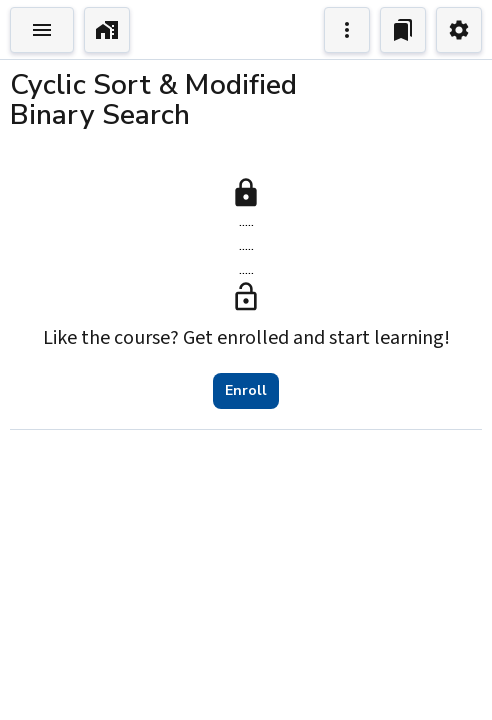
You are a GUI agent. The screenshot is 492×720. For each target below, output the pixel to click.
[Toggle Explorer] (42, 30)
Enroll (246, 391)
